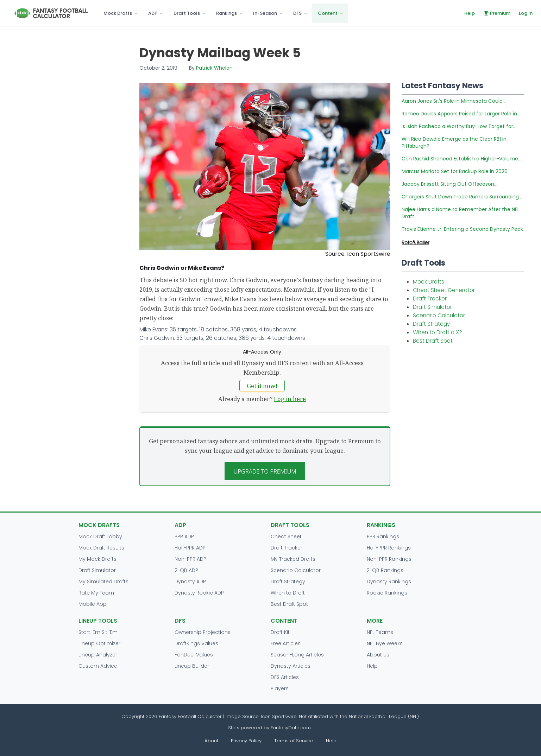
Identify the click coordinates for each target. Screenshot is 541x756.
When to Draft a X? (438, 332)
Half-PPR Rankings (389, 548)
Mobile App (93, 604)
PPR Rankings (383, 536)
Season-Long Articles (297, 655)
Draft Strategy (431, 324)
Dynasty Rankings (389, 582)
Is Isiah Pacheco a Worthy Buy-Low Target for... (459, 126)
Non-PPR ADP (190, 559)
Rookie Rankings (387, 593)
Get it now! (262, 386)
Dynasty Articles (291, 666)
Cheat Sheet (286, 536)
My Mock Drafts (97, 559)
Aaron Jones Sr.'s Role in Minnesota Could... (454, 101)
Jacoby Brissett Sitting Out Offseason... (449, 184)
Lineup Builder (192, 666)
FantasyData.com (291, 728)
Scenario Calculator (439, 315)
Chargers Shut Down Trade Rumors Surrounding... (462, 197)
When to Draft (288, 593)
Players (280, 688)
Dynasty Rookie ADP (199, 593)
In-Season (265, 13)
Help (470, 13)
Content (328, 13)
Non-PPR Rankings (389, 559)
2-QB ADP (186, 570)
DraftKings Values (196, 643)
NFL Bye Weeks (385, 643)
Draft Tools (187, 13)
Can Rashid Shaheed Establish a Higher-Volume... (461, 159)
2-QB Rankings (385, 570)
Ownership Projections (203, 632)
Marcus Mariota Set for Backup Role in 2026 (455, 171)
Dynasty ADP (190, 582)
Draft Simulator (432, 307)
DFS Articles (285, 677)
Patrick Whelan (214, 68)
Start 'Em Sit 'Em (98, 632)
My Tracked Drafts (293, 559)
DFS (297, 13)
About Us (378, 655)
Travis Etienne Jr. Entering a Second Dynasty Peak (462, 229)
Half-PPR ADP (190, 548)
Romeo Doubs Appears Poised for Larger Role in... (461, 114)
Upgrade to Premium (265, 471)
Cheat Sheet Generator (444, 290)
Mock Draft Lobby (100, 536)
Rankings (227, 13)
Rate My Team (96, 593)
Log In (526, 13)
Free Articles (286, 643)
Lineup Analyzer (98, 655)
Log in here (290, 399)
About (211, 741)
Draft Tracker (430, 298)
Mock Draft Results (101, 548)
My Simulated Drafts (103, 582)
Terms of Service (294, 741)
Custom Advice (98, 666)
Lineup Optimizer (99, 643)
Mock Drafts (118, 13)
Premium (497, 13)
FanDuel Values (194, 655)
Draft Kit (280, 632)
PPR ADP (184, 536)
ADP (153, 13)
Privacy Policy (246, 741)
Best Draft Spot (433, 341)
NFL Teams (380, 632)
